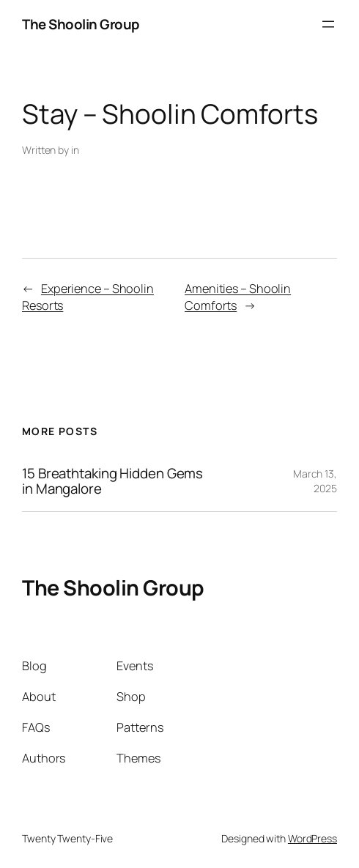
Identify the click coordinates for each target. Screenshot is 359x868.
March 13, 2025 (315, 481)
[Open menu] (328, 24)
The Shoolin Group (81, 24)
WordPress (312, 838)
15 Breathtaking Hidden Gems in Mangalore (112, 481)
